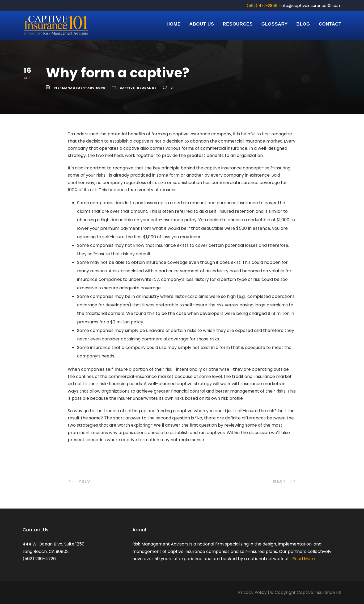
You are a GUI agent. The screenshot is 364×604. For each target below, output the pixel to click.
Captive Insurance (138, 88)
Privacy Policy (252, 592)
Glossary (275, 24)
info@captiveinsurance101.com (311, 5)
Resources (238, 24)
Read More (303, 559)
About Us (202, 24)
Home (174, 24)
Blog (303, 24)
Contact (330, 24)
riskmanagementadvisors (79, 88)
